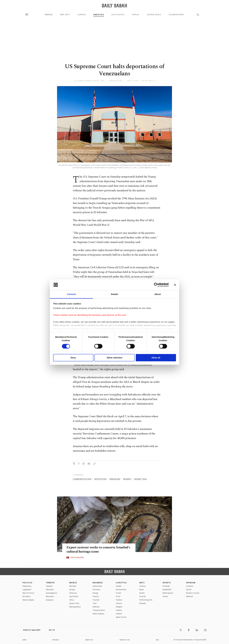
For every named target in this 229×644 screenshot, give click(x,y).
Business (98, 583)
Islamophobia (176, 15)
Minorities (50, 596)
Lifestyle (121, 583)
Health (119, 586)
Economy (96, 590)
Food (118, 596)
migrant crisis (141, 479)
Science (119, 603)
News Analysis (28, 600)
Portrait (142, 596)
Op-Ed (189, 590)
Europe (82, 15)
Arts (142, 583)
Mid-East (65, 15)
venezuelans (115, 479)
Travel (118, 593)
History (119, 610)
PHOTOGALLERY (77, 558)
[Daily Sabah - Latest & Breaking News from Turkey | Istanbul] (114, 6)
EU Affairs (27, 596)
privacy (56, 640)
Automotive (97, 586)
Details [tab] (114, 294)
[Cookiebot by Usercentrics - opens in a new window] (156, 285)
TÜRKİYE (50, 583)
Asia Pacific (118, 15)
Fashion (119, 600)
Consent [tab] (71, 294)
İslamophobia (75, 607)
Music (142, 590)
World (49, 15)
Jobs (25, 640)
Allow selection (114, 358)
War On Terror (29, 593)
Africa (136, 15)
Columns (190, 586)
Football (166, 586)
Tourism (96, 600)
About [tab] (158, 294)
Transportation (99, 610)
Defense (96, 607)
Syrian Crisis (154, 15)
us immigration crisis (82, 479)
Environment (121, 590)
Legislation (27, 590)
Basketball (167, 590)
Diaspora (50, 600)
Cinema (142, 586)
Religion (119, 607)
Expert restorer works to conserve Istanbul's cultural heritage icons (92, 550)
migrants (127, 479)
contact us (125, 640)
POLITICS (27, 583)
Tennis (165, 596)
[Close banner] (175, 285)
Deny (73, 358)
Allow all (156, 358)
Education (50, 590)
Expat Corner (121, 617)
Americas (99, 15)
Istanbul (49, 586)
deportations (100, 479)
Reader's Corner (193, 593)
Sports (167, 583)
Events (142, 593)
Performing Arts (146, 600)
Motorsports (168, 593)
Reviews (143, 603)
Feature (119, 614)
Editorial (189, 596)
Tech (95, 603)
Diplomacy (27, 586)
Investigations (52, 593)
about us (89, 640)
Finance (96, 596)
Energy (95, 593)
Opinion (191, 583)
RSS (157, 640)
